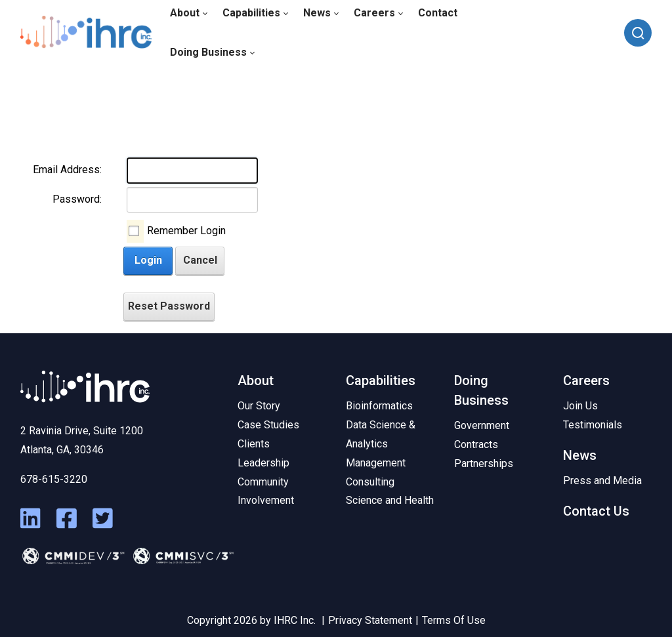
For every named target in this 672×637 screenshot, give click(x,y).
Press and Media (602, 481)
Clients (254, 444)
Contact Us (596, 511)
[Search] (638, 33)
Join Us (580, 406)
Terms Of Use (454, 620)
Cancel (200, 260)
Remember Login (186, 231)
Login (148, 260)
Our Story (259, 406)
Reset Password (169, 306)
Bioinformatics (379, 406)
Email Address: (67, 170)
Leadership (263, 463)
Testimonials (593, 425)
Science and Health (390, 500)
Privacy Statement (370, 620)
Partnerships (484, 463)
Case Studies (268, 425)
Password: (77, 199)
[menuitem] (212, 52)
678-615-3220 (54, 479)
